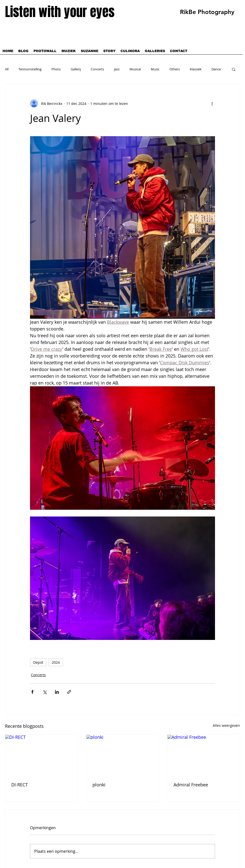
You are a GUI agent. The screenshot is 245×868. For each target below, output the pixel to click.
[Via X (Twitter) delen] (45, 692)
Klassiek (196, 69)
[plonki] (123, 755)
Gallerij (76, 69)
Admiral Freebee (191, 785)
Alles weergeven (226, 725)
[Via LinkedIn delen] (57, 692)
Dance (216, 69)
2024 (56, 662)
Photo (56, 69)
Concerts (97, 69)
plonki (99, 785)
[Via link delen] (69, 692)
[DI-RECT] (41, 755)
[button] (234, 69)
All (7, 69)
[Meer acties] (212, 103)
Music (155, 69)
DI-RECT (19, 785)
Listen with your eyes (60, 12)
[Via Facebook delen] (32, 692)
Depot (38, 662)
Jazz (117, 69)
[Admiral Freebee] (204, 755)
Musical (135, 69)
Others (175, 69)
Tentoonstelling (30, 69)
